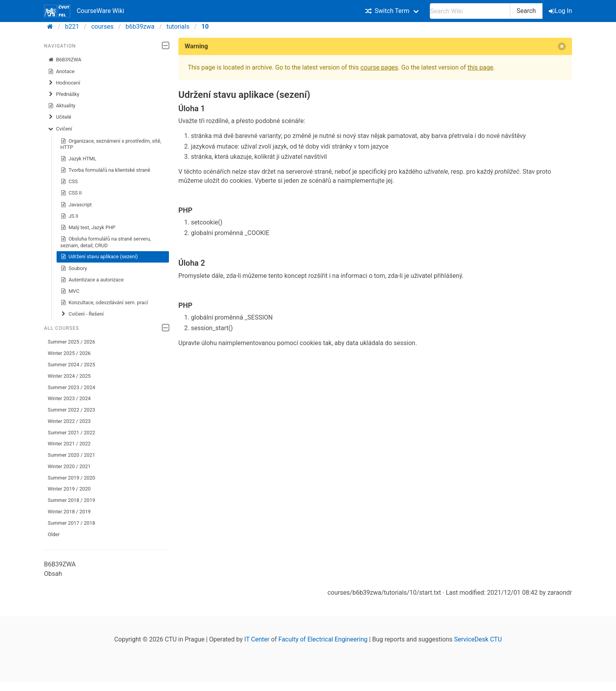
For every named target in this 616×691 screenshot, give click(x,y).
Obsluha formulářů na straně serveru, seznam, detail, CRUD (106, 242)
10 (205, 27)
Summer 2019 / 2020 (72, 478)
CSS (69, 182)
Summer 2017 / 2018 (72, 523)
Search (526, 11)
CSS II (71, 193)
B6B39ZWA (65, 60)
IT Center (257, 639)
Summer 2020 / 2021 (72, 455)
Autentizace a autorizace (92, 280)
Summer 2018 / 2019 (72, 500)
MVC (70, 291)
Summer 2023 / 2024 (72, 387)
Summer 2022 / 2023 (72, 410)
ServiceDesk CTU (478, 639)
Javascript (76, 205)
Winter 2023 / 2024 (69, 398)
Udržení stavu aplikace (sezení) (99, 257)
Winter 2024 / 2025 (69, 376)
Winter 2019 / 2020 (69, 489)
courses (102, 27)
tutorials (178, 27)
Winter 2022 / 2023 (69, 421)
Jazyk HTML (79, 159)
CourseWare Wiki (84, 11)
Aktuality (62, 106)
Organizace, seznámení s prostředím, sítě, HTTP (111, 144)
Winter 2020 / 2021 (69, 466)
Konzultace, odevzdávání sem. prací (104, 303)
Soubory (74, 268)
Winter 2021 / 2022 (69, 444)
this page (480, 67)
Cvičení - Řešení (82, 314)
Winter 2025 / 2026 (69, 353)
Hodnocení (64, 83)
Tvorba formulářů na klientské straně (105, 170)
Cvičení (60, 129)
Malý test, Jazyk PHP (88, 228)
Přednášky (64, 94)
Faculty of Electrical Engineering (323, 639)
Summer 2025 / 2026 (72, 342)
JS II (70, 216)
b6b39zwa (140, 27)
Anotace (61, 72)
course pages (379, 67)
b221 (72, 27)
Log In (561, 11)
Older (54, 534)
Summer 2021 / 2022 (72, 433)
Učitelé (60, 117)
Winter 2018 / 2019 (69, 512)
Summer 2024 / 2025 (72, 365)
